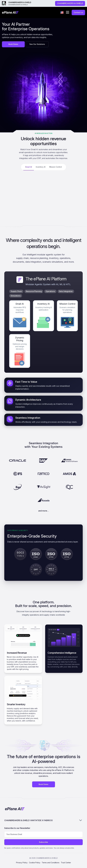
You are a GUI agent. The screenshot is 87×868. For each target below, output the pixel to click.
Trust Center (66, 863)
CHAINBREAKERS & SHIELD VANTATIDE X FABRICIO (43, 820)
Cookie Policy (35, 863)
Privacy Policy (22, 863)
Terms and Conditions (51, 863)
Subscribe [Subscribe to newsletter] (43, 842)
